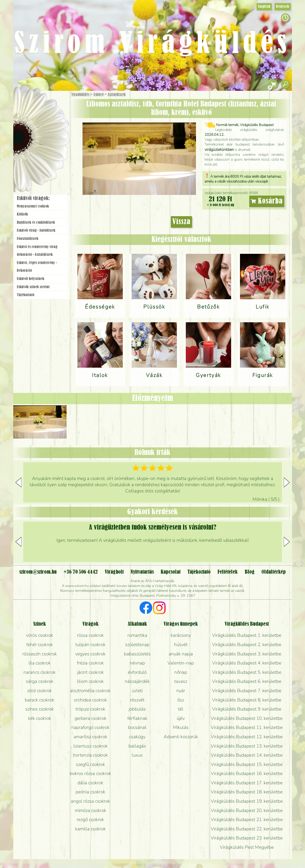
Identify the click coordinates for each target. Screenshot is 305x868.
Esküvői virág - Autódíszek (36, 231)
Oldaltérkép (274, 572)
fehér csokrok (40, 645)
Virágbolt (40, 165)
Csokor (45, 116)
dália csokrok (90, 783)
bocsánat (137, 727)
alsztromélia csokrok (90, 691)
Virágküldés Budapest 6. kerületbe (247, 681)
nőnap (181, 672)
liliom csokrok (90, 681)
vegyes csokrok (90, 654)
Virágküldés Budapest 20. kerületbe (247, 810)
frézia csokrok (90, 663)
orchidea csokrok (90, 700)
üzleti (137, 691)
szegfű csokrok (90, 764)
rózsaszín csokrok (40, 654)
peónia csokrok (90, 792)
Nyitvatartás (142, 572)
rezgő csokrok (90, 819)
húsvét (181, 645)
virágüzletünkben (219, 150)
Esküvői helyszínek (31, 279)
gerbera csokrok (90, 718)
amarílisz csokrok (90, 737)
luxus (137, 755)
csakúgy (137, 737)
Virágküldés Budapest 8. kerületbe (247, 700)
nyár (181, 691)
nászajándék (137, 681)
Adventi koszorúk (181, 737)
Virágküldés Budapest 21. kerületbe (247, 819)
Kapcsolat (171, 572)
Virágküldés (80, 95)
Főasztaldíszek (28, 239)
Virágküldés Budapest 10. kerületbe (247, 718)
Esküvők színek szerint (33, 287)
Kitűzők (22, 214)
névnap (137, 663)
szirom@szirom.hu (38, 572)
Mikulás (181, 727)
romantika (137, 635)
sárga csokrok (40, 681)
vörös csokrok (40, 635)
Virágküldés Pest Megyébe (247, 847)
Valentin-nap (181, 663)
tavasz (181, 681)
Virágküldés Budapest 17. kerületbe (247, 783)
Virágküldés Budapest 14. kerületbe (247, 755)
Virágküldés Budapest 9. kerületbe (247, 709)
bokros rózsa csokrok (90, 773)
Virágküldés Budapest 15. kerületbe (247, 764)
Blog (250, 572)
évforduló (137, 672)
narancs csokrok (39, 672)
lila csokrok (40, 663)
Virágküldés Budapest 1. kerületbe (247, 635)
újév (181, 718)
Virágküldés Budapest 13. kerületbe (247, 746)
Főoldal (26, 102)
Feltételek (227, 572)
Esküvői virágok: (33, 198)
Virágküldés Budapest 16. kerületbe (247, 773)
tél (181, 709)
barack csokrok (39, 700)
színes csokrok (39, 709)
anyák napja (181, 654)
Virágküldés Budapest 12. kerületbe (247, 737)
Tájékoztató (26, 295)
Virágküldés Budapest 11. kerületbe (247, 727)
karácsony (181, 635)
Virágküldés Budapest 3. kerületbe (247, 654)
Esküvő (99, 95)
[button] (287, 482)
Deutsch (283, 7)
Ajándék (35, 106)
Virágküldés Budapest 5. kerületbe (247, 672)
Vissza (181, 222)
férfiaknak (137, 718)
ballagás (137, 746)
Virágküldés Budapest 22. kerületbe (247, 829)
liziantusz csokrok (90, 746)
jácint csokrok (90, 672)
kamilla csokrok (90, 829)
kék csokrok (40, 718)
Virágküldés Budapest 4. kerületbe (247, 663)
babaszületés (137, 654)
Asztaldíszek (117, 95)
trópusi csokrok (90, 709)
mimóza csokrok (90, 810)
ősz (181, 700)
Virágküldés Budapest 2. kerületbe (247, 645)
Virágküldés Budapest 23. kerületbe (247, 838)
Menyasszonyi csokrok (33, 206)
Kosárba (267, 201)
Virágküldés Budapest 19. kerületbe (247, 801)
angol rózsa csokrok (90, 801)
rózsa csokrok (90, 635)
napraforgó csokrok (90, 727)
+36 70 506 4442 (81, 572)
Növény (50, 127)
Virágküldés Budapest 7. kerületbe (247, 691)
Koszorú (47, 152)
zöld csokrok (39, 691)
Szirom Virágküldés (152, 44)
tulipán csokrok (90, 645)
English (264, 7)
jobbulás (137, 709)
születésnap (137, 645)
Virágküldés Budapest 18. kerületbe (247, 792)
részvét (137, 700)
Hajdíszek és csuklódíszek (36, 223)
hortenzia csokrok (90, 755)
